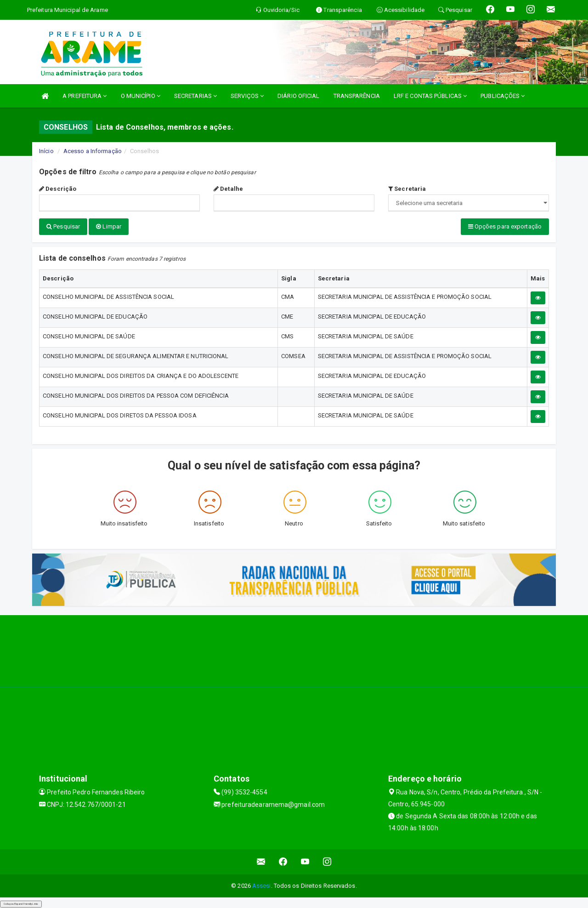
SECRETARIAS (195, 96)
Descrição (58, 189)
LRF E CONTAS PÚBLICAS (430, 96)
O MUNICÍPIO (141, 96)
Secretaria (407, 189)
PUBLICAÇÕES (503, 96)
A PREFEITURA (85, 96)
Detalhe (228, 189)
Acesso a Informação (93, 151)
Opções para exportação (505, 226)
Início (46, 151)
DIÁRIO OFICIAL (298, 96)
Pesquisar (63, 226)
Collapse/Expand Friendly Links (21, 903)
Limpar (109, 226)
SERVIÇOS (247, 96)
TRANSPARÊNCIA (357, 96)
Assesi (262, 885)
